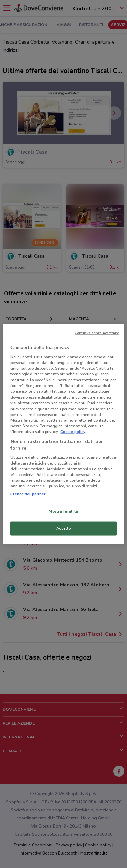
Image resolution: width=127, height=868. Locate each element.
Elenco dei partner (28, 494)
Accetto (64, 528)
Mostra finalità (63, 511)
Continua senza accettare (97, 332)
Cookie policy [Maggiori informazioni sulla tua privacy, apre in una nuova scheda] (73, 431)
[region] (63, 434)
